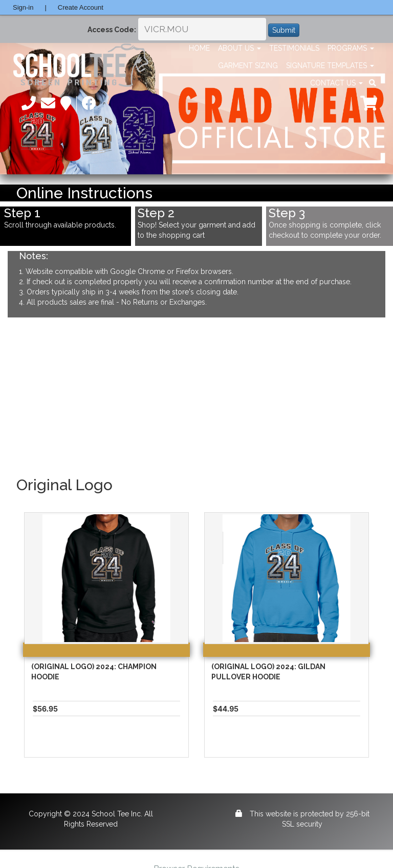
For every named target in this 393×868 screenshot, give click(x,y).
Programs (351, 48)
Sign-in (23, 7)
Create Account (81, 7)
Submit (284, 30)
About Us (239, 48)
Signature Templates (330, 65)
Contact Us (336, 83)
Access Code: (112, 30)
